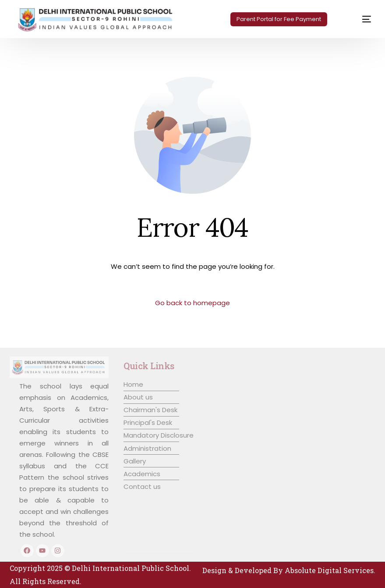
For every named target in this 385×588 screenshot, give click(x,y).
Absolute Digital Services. (330, 570)
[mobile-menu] (357, 19)
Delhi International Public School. (131, 568)
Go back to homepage (192, 303)
